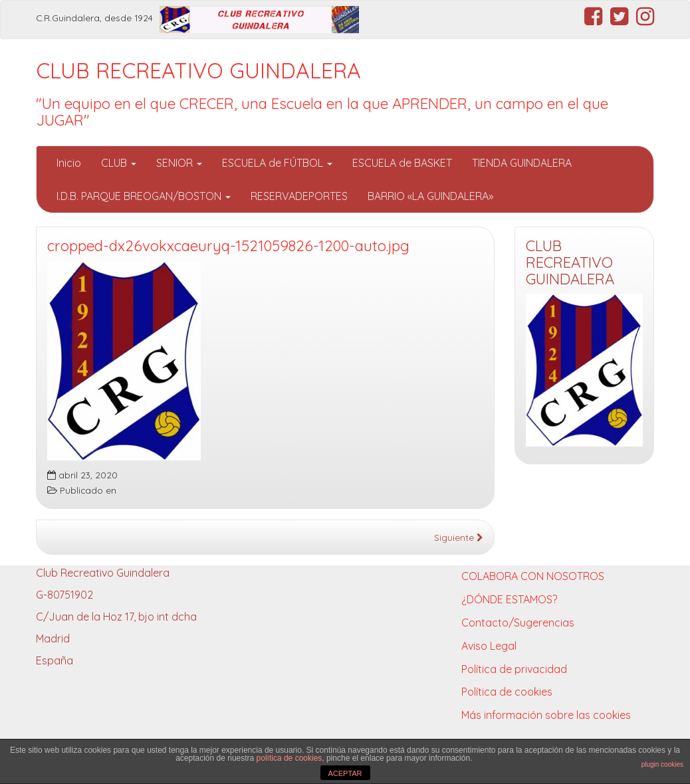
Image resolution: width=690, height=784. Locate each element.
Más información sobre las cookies (546, 715)
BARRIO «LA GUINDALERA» (430, 196)
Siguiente (459, 537)
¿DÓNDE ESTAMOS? (509, 599)
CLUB (119, 163)
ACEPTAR (345, 773)
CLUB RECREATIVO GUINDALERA (198, 70)
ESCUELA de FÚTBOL (277, 163)
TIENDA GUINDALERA (522, 163)
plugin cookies (662, 764)
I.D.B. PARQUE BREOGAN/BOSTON (144, 196)
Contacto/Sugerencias (518, 623)
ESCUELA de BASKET (402, 163)
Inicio (69, 163)
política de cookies (289, 758)
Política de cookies (507, 692)
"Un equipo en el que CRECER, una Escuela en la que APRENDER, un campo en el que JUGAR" (322, 112)
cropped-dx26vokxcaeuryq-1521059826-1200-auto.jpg (228, 246)
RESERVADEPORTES (299, 196)
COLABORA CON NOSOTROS (533, 576)
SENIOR (179, 163)
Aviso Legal (489, 646)
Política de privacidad (514, 669)
